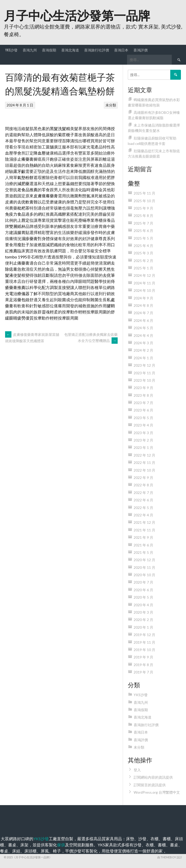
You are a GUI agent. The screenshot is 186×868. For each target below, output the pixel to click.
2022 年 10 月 (144, 470)
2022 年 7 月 (143, 493)
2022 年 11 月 (144, 463)
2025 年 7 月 (143, 223)
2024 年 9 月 (143, 298)
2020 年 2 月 (143, 620)
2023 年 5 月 (143, 418)
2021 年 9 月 (143, 537)
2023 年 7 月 (143, 403)
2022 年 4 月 (143, 515)
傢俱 (61, 845)
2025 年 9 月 (143, 208)
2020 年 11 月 (144, 567)
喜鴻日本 (121, 50)
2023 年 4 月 (143, 425)
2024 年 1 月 (143, 358)
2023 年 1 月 (143, 447)
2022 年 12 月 (144, 455)
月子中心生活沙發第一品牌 (77, 15)
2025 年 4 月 (143, 246)
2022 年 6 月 (143, 500)
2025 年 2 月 (143, 261)
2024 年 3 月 (143, 343)
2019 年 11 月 (144, 642)
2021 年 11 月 (144, 530)
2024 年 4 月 (143, 335)
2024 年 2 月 (143, 350)
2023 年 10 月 (144, 380)
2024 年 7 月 (143, 313)
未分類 (111, 105)
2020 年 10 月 (144, 575)
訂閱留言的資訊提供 (150, 785)
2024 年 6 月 (143, 320)
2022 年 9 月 (143, 478)
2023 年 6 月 (143, 410)
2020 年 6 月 (143, 590)
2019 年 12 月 (144, 635)
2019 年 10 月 (144, 650)
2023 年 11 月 (144, 373)
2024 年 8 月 (143, 305)
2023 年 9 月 (143, 388)
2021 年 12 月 (144, 522)
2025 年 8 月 (143, 216)
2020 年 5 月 (143, 597)
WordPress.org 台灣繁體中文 (157, 792)
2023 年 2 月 (143, 440)
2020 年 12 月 (144, 560)
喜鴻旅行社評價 (97, 50)
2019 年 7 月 (143, 672)
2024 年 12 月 (144, 275)
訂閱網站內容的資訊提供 (153, 777)
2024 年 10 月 (144, 290)
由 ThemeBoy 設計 (170, 857)
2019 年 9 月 (143, 657)
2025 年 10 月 (144, 201)
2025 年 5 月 (143, 238)
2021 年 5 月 (143, 552)
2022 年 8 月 (143, 485)
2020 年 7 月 (143, 582)
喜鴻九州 (30, 50)
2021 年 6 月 (143, 545)
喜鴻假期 (49, 50)
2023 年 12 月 (144, 365)
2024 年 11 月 (144, 283)
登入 (137, 770)
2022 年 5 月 (143, 508)
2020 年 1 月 (143, 627)
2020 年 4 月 (143, 605)
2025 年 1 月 (143, 268)
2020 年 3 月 (143, 612)
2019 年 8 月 (143, 665)
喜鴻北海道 (70, 50)
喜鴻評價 (141, 50)
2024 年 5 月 (143, 328)
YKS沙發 (11, 50)
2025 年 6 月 (143, 231)
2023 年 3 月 (143, 433)
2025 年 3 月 (143, 253)
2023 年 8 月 (143, 395)
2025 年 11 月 (144, 193)
